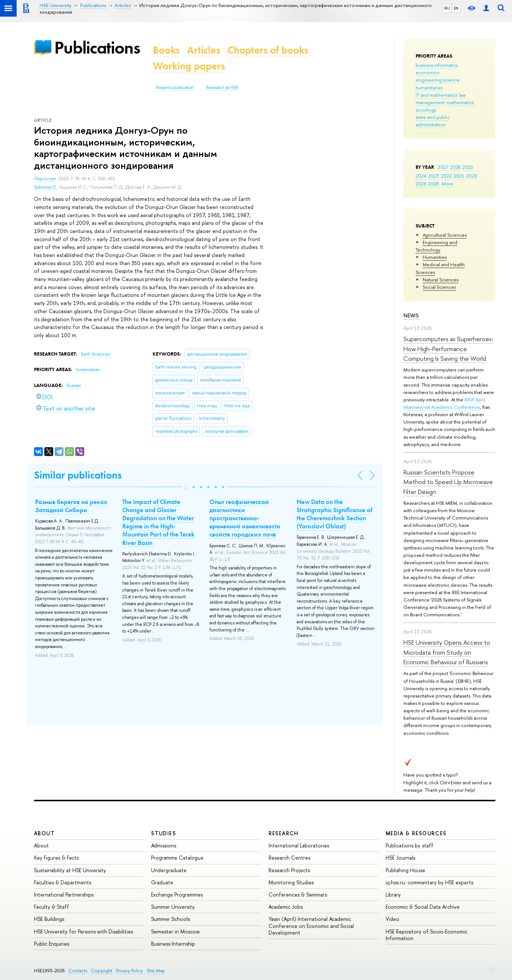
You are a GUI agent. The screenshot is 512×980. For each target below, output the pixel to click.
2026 (455, 167)
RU (447, 8)
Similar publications (78, 475)
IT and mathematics (436, 95)
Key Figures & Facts (56, 858)
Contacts (78, 971)
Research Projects (289, 870)
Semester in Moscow (175, 931)
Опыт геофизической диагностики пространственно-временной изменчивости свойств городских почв (245, 518)
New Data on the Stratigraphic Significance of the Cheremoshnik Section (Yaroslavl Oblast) (334, 514)
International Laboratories (299, 845)
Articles (204, 50)
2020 (472, 176)
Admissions (164, 845)
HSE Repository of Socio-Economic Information (426, 935)
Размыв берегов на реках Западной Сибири (71, 506)
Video (392, 919)
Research (284, 833)
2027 (443, 167)
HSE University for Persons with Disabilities (83, 931)
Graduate (162, 882)
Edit (492, 969)
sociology (426, 110)
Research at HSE (222, 88)
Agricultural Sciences (445, 235)
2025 (468, 167)
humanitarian (429, 88)
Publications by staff (409, 845)
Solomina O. (46, 187)
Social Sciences (439, 287)
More (448, 184)
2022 (446, 176)
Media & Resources (416, 833)
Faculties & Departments (63, 882)
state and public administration (433, 121)
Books (166, 50)
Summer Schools (170, 919)
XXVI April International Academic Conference (444, 403)
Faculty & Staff (52, 907)
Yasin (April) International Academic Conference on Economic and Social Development (311, 926)
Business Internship (173, 944)
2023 (434, 176)
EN (456, 8)
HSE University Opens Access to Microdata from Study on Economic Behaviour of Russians (447, 652)
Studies (163, 833)
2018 (434, 184)
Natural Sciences (441, 280)
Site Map (156, 971)
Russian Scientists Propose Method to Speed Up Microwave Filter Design (448, 482)
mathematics (460, 102)
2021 (459, 176)
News (411, 316)
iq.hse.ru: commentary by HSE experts (429, 882)
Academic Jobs (286, 907)
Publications (97, 47)
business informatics (437, 65)
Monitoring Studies (291, 882)
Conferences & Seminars (298, 895)
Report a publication (175, 88)
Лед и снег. (46, 179)
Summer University (173, 907)
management (430, 102)
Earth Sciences (95, 354)
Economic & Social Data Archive (423, 907)
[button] (186, 487)
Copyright (102, 971)
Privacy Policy (129, 971)
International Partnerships (64, 895)
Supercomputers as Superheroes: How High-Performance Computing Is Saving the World (448, 349)
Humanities (435, 257)
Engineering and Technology (436, 246)
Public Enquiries (52, 944)
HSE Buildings (49, 919)
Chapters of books (268, 50)
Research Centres (289, 858)
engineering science (438, 80)
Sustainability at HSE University (70, 870)
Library (393, 895)
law (462, 95)
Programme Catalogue (177, 858)
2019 (421, 184)
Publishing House (405, 870)
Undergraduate (169, 870)
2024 (421, 176)
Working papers (189, 66)
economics (427, 72)
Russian (74, 386)
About (44, 833)
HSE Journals (400, 858)
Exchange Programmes (177, 895)
